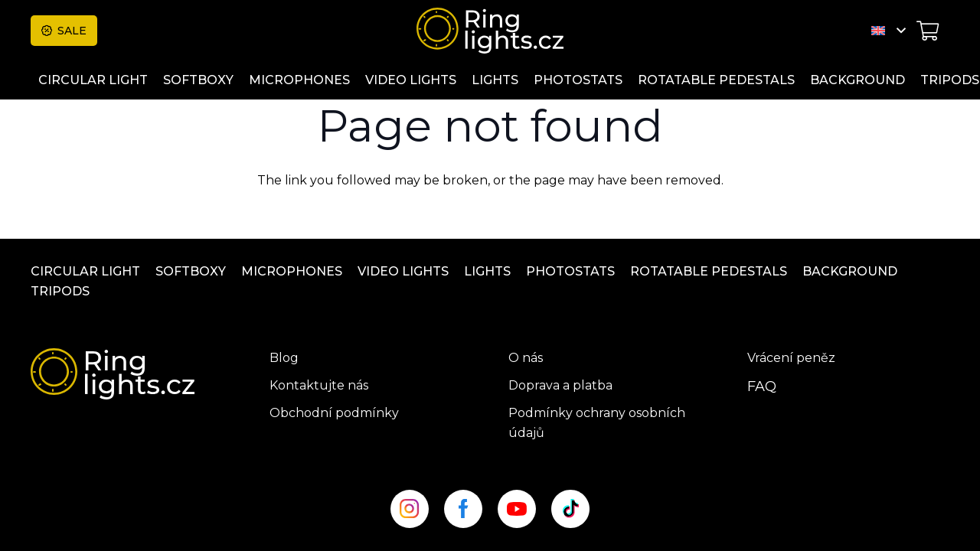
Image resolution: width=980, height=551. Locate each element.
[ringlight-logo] (490, 31)
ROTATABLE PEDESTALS (709, 271)
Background (850, 271)
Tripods (60, 291)
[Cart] (928, 31)
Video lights (403, 271)
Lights (487, 271)
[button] (889, 31)
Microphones (292, 271)
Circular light (85, 271)
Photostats (570, 271)
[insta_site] (410, 509)
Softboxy (191, 271)
